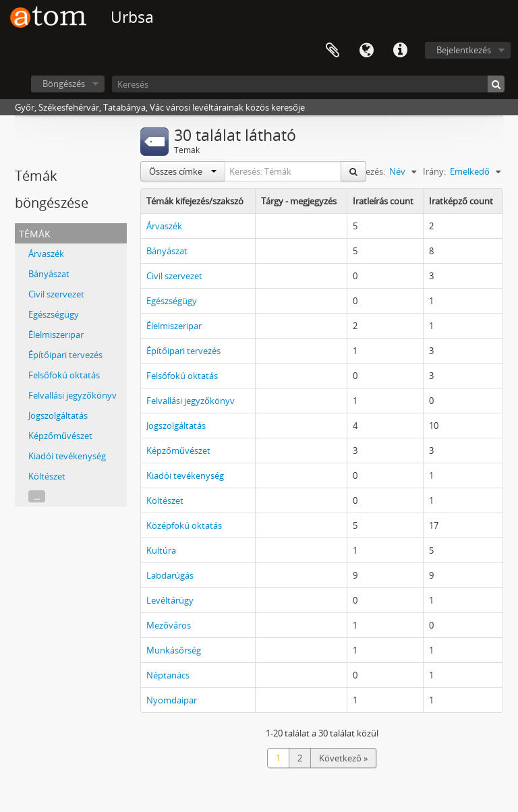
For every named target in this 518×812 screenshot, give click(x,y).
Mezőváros (169, 625)
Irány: (434, 171)
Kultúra (161, 550)
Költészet (47, 476)
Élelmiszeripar (56, 335)
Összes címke (183, 171)
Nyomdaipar (172, 700)
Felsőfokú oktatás (64, 375)
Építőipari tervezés (65, 355)
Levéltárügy (170, 600)
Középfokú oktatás (184, 525)
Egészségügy (54, 314)
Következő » (343, 758)
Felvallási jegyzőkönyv (73, 395)
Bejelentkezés (464, 50)
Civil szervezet (56, 294)
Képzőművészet (60, 436)
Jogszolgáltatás (58, 415)
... (37, 496)
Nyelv (366, 51)
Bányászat (49, 274)
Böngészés (64, 84)
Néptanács (168, 675)
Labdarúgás (170, 575)
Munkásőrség (174, 650)
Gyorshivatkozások (400, 51)
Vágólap (333, 51)
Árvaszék (46, 254)
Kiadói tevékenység (67, 456)
